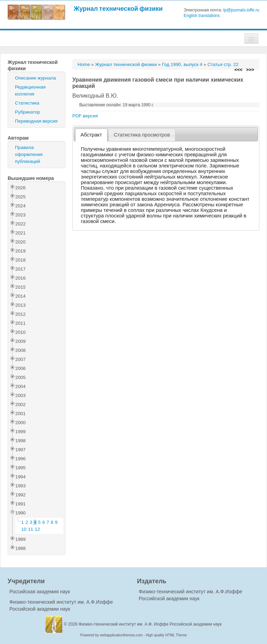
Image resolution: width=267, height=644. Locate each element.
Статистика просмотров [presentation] (142, 135)
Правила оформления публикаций (29, 154)
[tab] (91, 135)
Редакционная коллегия (30, 90)
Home (84, 64)
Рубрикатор (27, 112)
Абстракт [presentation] (91, 135)
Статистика (27, 103)
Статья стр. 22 (223, 64)
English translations (202, 16)
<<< (238, 70)
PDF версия (85, 116)
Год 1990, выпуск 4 (182, 64)
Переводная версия (36, 121)
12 (37, 529)
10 (24, 529)
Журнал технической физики (118, 9)
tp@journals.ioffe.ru (241, 10)
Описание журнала (35, 78)
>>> (250, 70)
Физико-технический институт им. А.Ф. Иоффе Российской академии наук (150, 624)
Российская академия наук (40, 592)
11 (31, 529)
